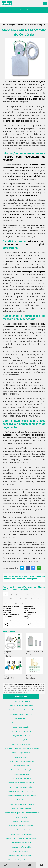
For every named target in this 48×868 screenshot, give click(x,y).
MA (16, 603)
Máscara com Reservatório (21, 847)
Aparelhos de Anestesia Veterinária (21, 710)
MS (26, 599)
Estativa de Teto (21, 800)
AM (38, 599)
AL (22, 603)
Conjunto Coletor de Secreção (21, 770)
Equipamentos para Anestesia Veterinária (21, 796)
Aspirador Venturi (21, 719)
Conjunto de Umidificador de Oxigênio (13, 654)
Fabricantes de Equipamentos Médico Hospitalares (21, 813)
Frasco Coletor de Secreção (21, 830)
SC (28, 594)
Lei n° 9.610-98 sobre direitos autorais (16, 692)
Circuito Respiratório (21, 757)
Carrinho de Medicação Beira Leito (21, 740)
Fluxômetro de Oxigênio (21, 821)
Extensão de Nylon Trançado (21, 808)
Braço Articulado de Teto (21, 736)
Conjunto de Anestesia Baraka (21, 778)
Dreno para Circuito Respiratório (21, 787)
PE (39, 594)
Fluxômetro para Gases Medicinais (21, 826)
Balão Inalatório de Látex (21, 727)
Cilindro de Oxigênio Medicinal (21, 753)
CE (11, 599)
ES (17, 594)
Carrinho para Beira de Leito (21, 744)
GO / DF (19, 599)
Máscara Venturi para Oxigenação (21, 856)
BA (5, 599)
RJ (5, 594)
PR (23, 594)
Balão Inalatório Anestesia (21, 723)
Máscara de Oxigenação (21, 851)
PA (11, 603)
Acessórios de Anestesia (21, 701)
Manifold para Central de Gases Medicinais (21, 838)
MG (11, 594)
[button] (45, 3)
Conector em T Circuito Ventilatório (21, 761)
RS (34, 594)
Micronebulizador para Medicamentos (21, 860)
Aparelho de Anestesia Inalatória (21, 706)
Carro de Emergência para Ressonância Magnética (21, 749)
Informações (21, 696)
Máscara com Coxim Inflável (21, 843)
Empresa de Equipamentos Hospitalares (21, 791)
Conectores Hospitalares (21, 766)
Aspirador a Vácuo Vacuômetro (21, 714)
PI (5, 603)
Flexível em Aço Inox (21, 817)
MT (32, 599)
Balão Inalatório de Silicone (21, 731)
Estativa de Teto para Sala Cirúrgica (21, 804)
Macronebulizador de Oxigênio (21, 834)
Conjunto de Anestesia (21, 774)
